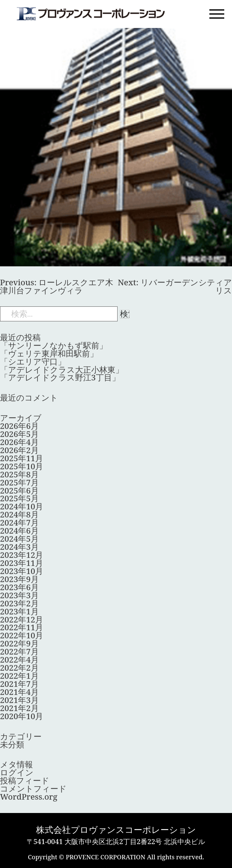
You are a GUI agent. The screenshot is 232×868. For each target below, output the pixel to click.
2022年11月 (22, 627)
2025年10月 (22, 466)
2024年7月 (19, 522)
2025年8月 (19, 474)
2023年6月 (19, 587)
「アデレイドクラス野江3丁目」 (60, 377)
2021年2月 (19, 708)
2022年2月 (19, 668)
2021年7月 (19, 684)
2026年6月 (19, 426)
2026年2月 (19, 450)
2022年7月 (19, 651)
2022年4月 (19, 659)
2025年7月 (19, 482)
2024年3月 (19, 547)
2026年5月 (19, 434)
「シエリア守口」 (33, 361)
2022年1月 (19, 676)
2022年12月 (22, 619)
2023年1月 (19, 611)
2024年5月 (19, 539)
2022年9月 (19, 643)
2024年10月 (22, 506)
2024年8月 (19, 514)
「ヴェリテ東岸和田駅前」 (49, 353)
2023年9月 (19, 579)
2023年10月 (22, 571)
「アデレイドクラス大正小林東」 (62, 370)
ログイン (17, 772)
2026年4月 (19, 442)
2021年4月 (19, 692)
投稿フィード (25, 780)
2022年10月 (22, 635)
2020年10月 (22, 716)
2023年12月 (22, 555)
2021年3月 (19, 700)
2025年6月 (19, 490)
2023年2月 (19, 603)
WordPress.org (29, 797)
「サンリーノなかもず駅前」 (54, 345)
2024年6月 (19, 530)
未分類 (12, 744)
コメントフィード (33, 788)
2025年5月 (19, 498)
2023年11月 (22, 563)
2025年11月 (22, 458)
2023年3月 (19, 595)
